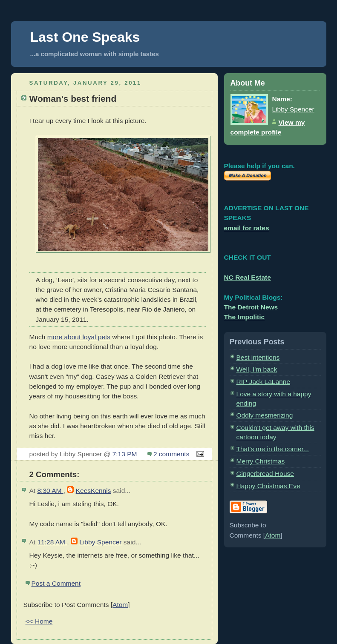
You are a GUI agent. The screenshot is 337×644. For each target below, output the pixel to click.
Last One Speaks (85, 37)
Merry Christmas (261, 461)
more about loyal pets (79, 337)
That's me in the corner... (273, 449)
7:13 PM (125, 454)
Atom (120, 605)
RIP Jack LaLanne (264, 382)
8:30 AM (50, 491)
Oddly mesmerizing (265, 415)
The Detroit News (251, 307)
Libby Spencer (100, 542)
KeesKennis (94, 491)
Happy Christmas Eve (268, 486)
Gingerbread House (265, 474)
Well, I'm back (257, 369)
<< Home (39, 621)
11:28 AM (52, 542)
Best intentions (258, 357)
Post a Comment (56, 583)
